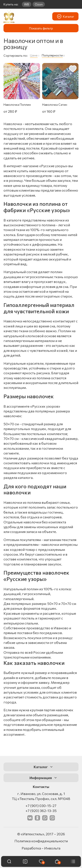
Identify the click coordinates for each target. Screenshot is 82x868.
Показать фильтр (41, 28)
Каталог (65, 16)
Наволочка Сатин (55, 105)
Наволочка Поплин (17, 105)
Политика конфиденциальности (41, 841)
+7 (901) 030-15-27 (41, 806)
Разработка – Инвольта (41, 848)
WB (27, 4)
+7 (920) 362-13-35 (41, 811)
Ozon (39, 4)
